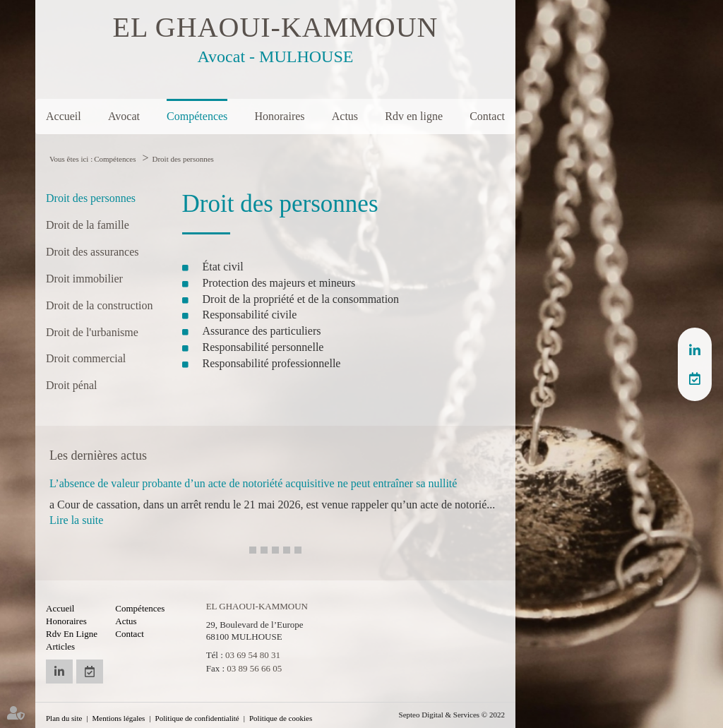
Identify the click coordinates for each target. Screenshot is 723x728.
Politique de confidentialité (197, 718)
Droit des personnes (183, 159)
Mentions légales (119, 718)
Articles (60, 646)
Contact (487, 116)
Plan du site (64, 718)
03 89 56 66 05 (254, 668)
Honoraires (279, 116)
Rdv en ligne (414, 116)
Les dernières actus (98, 455)
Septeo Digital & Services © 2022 (452, 715)
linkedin (695, 350)
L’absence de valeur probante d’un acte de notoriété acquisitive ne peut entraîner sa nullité (253, 483)
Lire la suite (76, 520)
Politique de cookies (281, 718)
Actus (345, 116)
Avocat (124, 116)
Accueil (64, 116)
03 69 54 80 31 (253, 655)
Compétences (197, 116)
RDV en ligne (695, 378)
